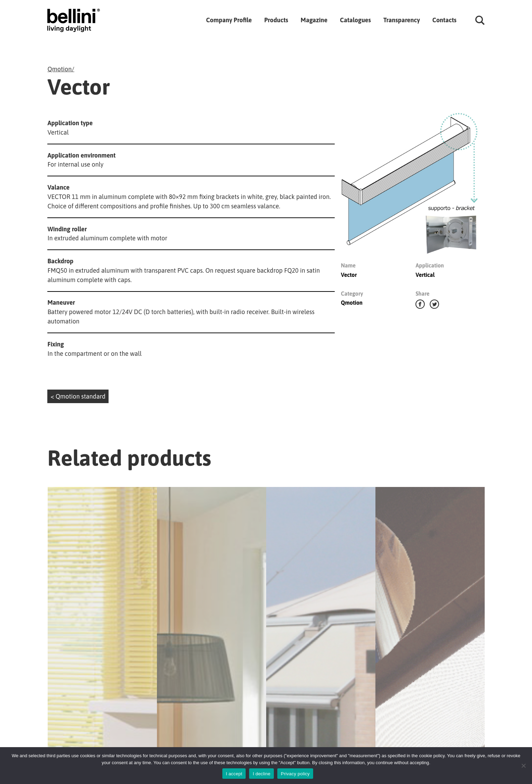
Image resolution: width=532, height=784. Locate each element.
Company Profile (229, 20)
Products (276, 20)
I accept (234, 774)
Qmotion (59, 69)
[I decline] (523, 766)
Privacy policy (295, 774)
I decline (261, 774)
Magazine (314, 20)
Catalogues (355, 20)
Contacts (444, 20)
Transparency (402, 20)
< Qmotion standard (78, 396)
